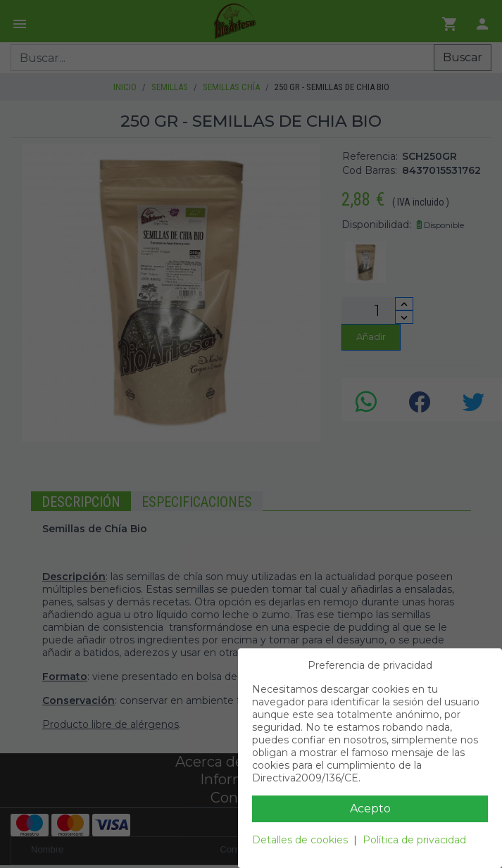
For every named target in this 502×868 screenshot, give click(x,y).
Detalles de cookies (300, 840)
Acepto (370, 809)
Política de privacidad (414, 840)
